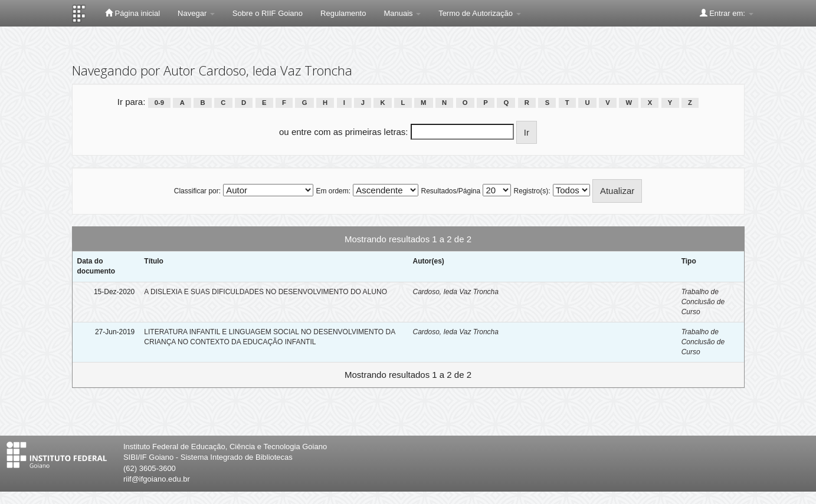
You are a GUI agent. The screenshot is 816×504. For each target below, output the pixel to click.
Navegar (196, 13)
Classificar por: (197, 191)
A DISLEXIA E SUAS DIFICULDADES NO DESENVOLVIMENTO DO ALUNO (266, 292)
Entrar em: (727, 13)
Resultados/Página (450, 191)
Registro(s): (532, 191)
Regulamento (343, 13)
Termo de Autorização (479, 13)
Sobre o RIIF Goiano (268, 13)
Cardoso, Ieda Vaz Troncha (455, 292)
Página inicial (132, 13)
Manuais (402, 13)
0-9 (159, 103)
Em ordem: (333, 191)
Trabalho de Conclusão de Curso (703, 302)
